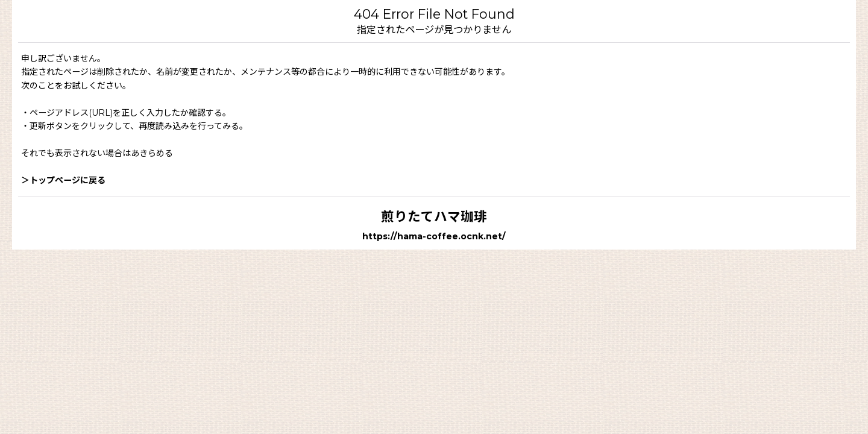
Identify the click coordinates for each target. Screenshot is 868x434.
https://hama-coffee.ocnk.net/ (434, 236)
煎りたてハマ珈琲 (434, 216)
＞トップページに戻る (63, 180)
